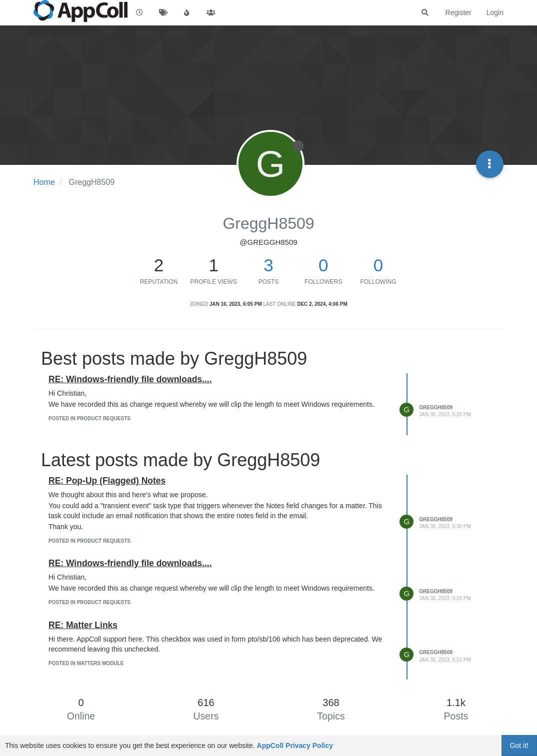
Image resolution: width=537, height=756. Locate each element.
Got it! (519, 746)
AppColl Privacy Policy (295, 746)
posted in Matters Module (86, 663)
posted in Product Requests (89, 418)
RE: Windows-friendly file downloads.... (130, 379)
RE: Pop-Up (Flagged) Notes (107, 481)
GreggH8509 (436, 407)
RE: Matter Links (83, 625)
